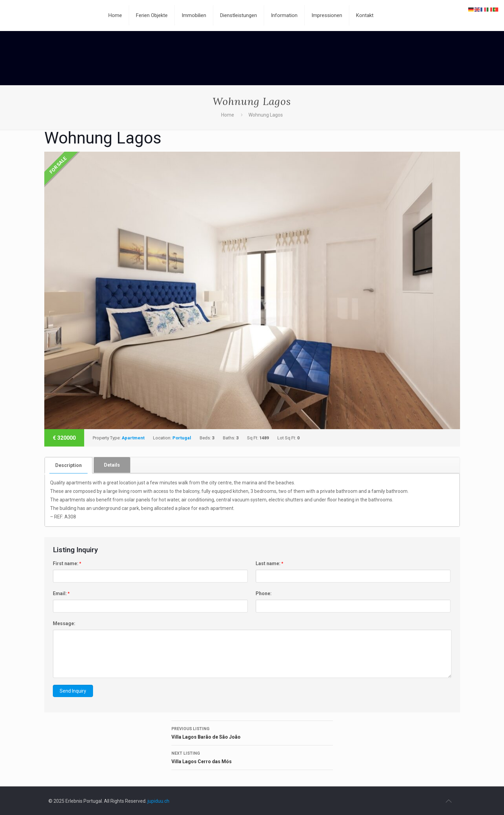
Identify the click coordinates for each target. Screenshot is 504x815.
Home (228, 115)
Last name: (269, 563)
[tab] (69, 465)
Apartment (133, 438)
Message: (64, 623)
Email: (61, 593)
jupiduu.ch (158, 801)
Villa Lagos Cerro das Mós (252, 757)
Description (68, 465)
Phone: (264, 593)
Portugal (182, 438)
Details (112, 465)
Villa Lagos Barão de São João (252, 732)
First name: (67, 563)
